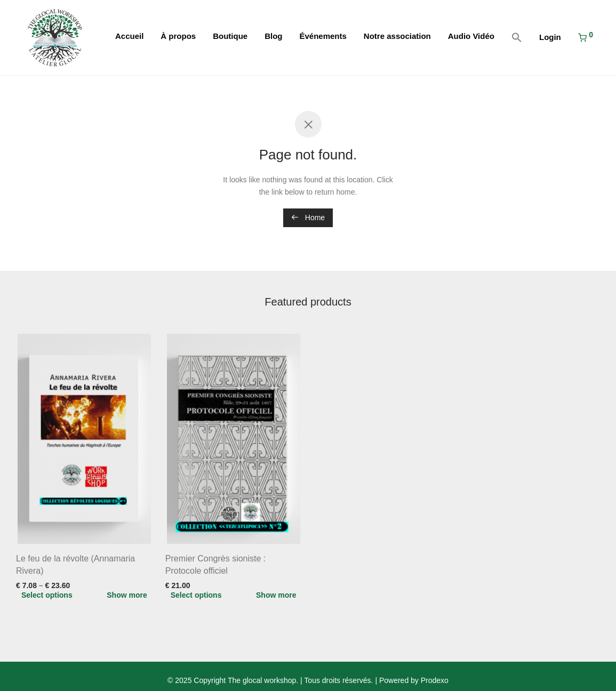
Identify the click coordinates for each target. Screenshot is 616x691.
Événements (323, 36)
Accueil (129, 36)
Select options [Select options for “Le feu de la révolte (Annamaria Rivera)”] (47, 595)
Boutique (230, 36)
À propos (178, 36)
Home (308, 218)
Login (550, 37)
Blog (273, 36)
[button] (517, 38)
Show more (127, 595)
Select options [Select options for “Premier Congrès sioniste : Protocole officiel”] (196, 595)
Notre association (397, 36)
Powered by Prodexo (414, 680)
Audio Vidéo (471, 36)
